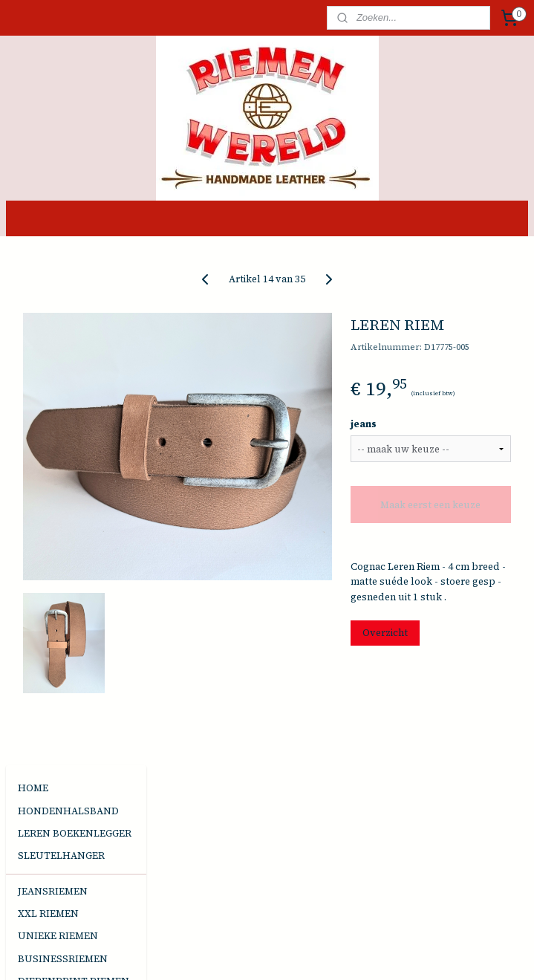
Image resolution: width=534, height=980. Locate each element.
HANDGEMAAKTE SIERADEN (60, 503)
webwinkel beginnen (296, 953)
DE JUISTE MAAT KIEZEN (58, 630)
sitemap (216, 953)
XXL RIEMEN (48, 396)
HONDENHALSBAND (68, 293)
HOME (33, 270)
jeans (418, 438)
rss (243, 953)
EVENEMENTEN (56, 580)
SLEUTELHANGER (61, 338)
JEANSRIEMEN (53, 373)
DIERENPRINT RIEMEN (74, 463)
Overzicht (439, 691)
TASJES (35, 544)
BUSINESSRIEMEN (63, 441)
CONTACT (42, 602)
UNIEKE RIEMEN (58, 418)
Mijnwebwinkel (423, 953)
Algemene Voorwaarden (74, 658)
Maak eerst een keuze (458, 525)
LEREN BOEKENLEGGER (75, 315)
